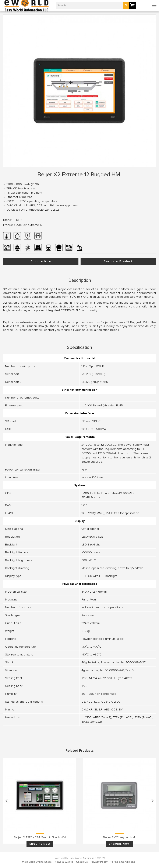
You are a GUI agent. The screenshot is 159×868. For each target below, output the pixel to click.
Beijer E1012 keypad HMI (119, 837)
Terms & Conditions (123, 862)
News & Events (64, 862)
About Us (82, 862)
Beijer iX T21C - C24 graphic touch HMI (40, 837)
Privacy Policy (99, 862)
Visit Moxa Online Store (37, 862)
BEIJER (17, 220)
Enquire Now (41, 261)
